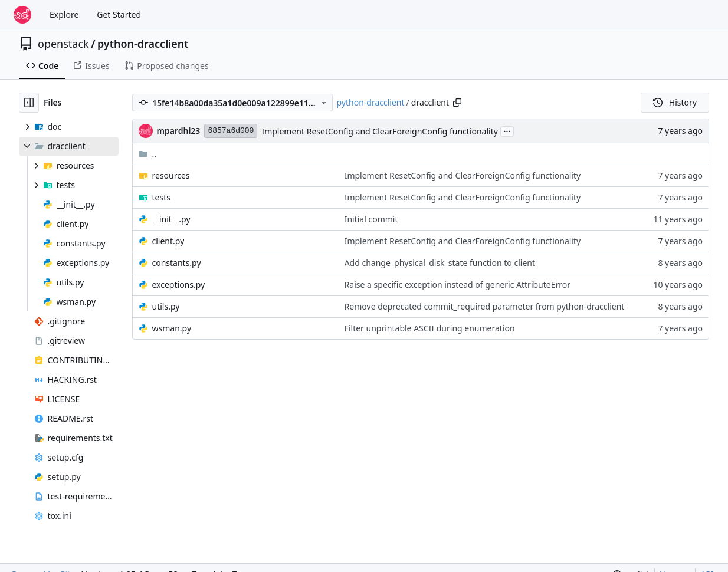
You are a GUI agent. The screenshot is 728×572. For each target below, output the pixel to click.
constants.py (177, 263)
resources (171, 175)
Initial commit (371, 219)
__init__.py (171, 219)
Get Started (119, 14)
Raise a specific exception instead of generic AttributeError (458, 285)
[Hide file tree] (29, 103)
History (675, 102)
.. (148, 154)
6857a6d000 (231, 131)
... (507, 130)
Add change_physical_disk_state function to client (440, 263)
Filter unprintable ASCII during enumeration (430, 328)
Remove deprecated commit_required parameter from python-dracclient (485, 306)
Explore (64, 14)
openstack (63, 44)
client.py (168, 241)
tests (161, 197)
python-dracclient (143, 44)
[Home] (22, 15)
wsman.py (172, 328)
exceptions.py (179, 285)
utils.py (166, 306)
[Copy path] (457, 103)
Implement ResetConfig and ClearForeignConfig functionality (380, 131)
